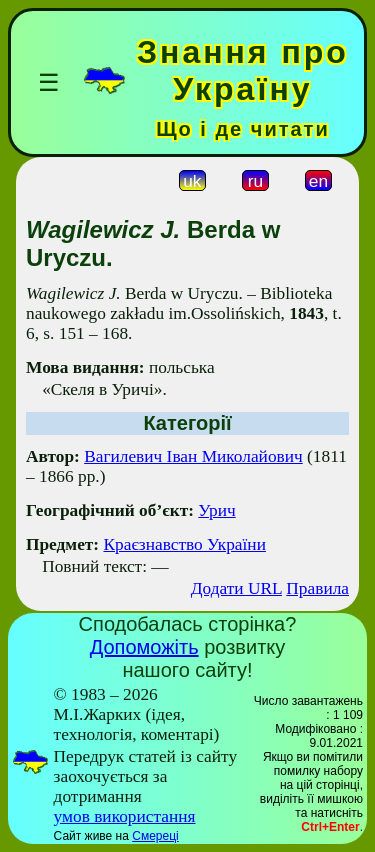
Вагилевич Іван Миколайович (193, 456)
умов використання (125, 816)
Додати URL (236, 588)
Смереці (155, 836)
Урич (216, 510)
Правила (317, 588)
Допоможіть (144, 647)
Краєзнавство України (184, 544)
